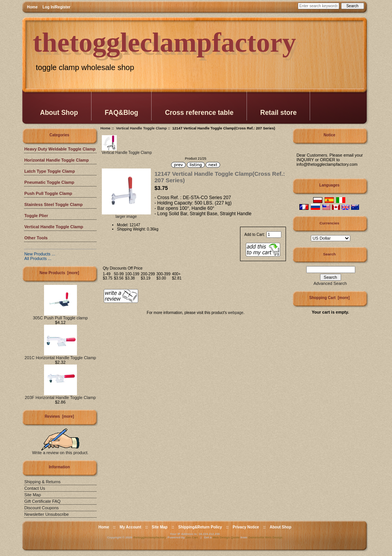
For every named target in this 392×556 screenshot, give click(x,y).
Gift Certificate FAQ (42, 501)
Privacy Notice (246, 527)
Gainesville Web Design (265, 537)
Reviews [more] (60, 416)
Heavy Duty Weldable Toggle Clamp (60, 149)
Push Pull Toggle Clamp (48, 193)
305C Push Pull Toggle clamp (60, 316)
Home (33, 7)
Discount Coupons (41, 508)
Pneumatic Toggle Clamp (49, 182)
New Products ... (40, 254)
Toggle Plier (36, 216)
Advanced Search (330, 283)
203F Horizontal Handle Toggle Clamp (60, 396)
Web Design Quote (226, 537)
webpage (236, 313)
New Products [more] (59, 273)
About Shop (59, 113)
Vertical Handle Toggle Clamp (141, 128)
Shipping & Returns (42, 482)
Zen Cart (192, 537)
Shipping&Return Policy (200, 527)
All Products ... (38, 258)
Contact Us (34, 488)
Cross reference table (199, 113)
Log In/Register (56, 7)
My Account (130, 527)
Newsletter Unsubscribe (46, 514)
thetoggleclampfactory (149, 537)
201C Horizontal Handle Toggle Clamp (60, 356)
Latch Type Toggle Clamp (49, 171)
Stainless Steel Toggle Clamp (53, 204)
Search (329, 254)
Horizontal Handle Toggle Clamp (56, 160)
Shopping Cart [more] (330, 298)
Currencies (330, 223)
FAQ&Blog (122, 113)
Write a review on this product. (60, 451)
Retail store (278, 113)
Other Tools (36, 238)
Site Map (32, 495)
